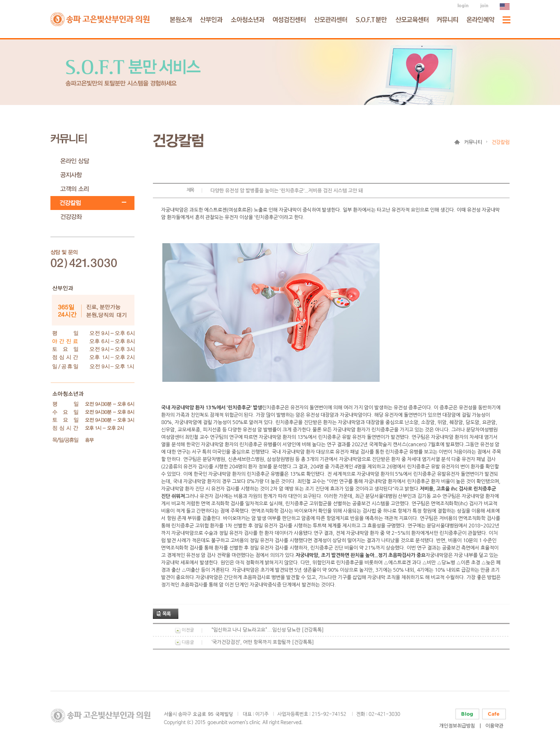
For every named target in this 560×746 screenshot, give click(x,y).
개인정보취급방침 (457, 726)
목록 (166, 614)
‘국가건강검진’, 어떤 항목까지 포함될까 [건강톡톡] (263, 642)
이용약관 (494, 726)
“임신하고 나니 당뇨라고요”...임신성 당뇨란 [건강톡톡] (267, 630)
